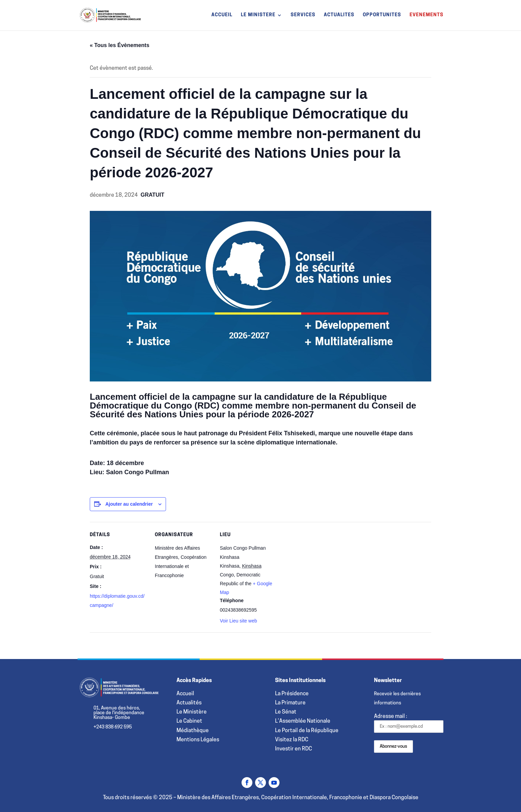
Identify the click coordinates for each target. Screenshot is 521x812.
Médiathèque (193, 731)
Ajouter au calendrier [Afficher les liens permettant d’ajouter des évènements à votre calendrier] (129, 504)
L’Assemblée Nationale (303, 721)
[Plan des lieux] (321, 568)
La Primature (290, 703)
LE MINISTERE (258, 15)
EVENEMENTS (426, 15)
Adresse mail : (409, 723)
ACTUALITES (339, 15)
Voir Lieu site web (238, 621)
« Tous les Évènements (120, 45)
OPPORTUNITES (382, 15)
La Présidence (292, 694)
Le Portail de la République (307, 731)
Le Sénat (286, 712)
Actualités (189, 703)
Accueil (185, 694)
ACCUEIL (222, 15)
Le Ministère (192, 712)
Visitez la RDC (292, 740)
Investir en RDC (294, 749)
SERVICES (303, 15)
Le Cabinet (189, 721)
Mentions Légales (198, 740)
